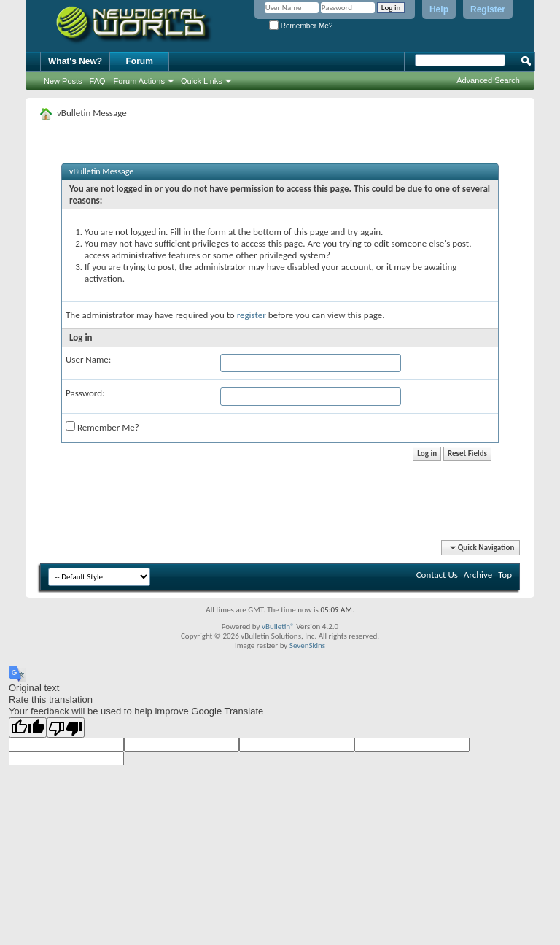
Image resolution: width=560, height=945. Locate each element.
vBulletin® (278, 626)
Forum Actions (139, 81)
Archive (478, 575)
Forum (140, 61)
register (252, 315)
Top (505, 575)
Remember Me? (301, 26)
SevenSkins (307, 645)
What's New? (75, 61)
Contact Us (437, 575)
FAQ (98, 81)
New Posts (63, 81)
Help (439, 9)
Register (488, 9)
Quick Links (202, 81)
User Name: (88, 359)
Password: (85, 393)
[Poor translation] (66, 728)
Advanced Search (488, 80)
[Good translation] (28, 728)
